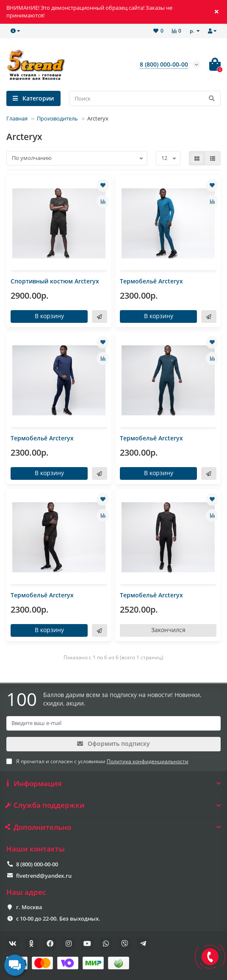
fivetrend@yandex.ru (44, 876)
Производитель (57, 118)
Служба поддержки (113, 805)
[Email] (113, 723)
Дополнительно (113, 827)
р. (192, 31)
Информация (113, 784)
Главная (17, 118)
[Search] (145, 98)
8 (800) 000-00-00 (37, 864)
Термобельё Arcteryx (151, 281)
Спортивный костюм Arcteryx (55, 281)
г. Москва (29, 907)
